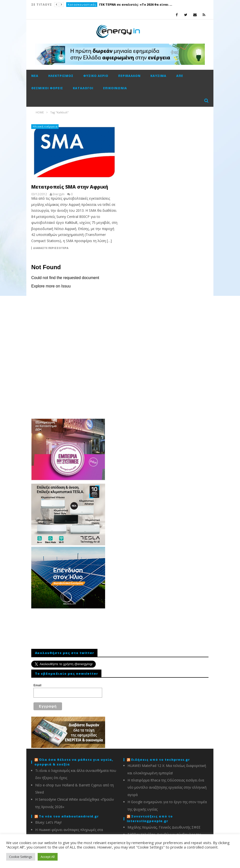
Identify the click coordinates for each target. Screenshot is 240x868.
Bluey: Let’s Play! (48, 822)
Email (37, 685)
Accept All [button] (48, 857)
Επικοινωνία (115, 88)
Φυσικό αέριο (96, 76)
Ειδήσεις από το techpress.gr (160, 760)
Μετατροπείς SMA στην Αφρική (70, 187)
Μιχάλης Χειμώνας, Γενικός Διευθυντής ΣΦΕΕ (164, 827)
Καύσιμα (158, 76)
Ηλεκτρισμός (61, 76)
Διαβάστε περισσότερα (51, 248)
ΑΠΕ (180, 76)
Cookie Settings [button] (21, 857)
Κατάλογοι (83, 88)
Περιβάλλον (129, 76)
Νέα (35, 76)
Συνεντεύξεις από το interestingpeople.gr (150, 819)
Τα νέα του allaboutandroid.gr (69, 816)
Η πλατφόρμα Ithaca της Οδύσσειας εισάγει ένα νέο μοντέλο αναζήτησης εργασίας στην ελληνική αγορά (167, 787)
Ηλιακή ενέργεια (45, 126)
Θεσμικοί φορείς (47, 88)
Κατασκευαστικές (82, 5)
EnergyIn (59, 194)
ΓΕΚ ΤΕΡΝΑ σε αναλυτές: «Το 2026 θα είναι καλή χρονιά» (136, 5)
